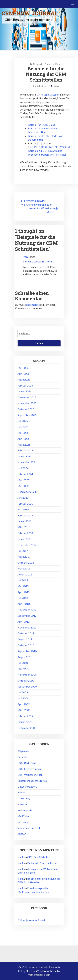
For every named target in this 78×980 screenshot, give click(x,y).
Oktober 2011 (26, 633)
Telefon (22, 834)
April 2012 (24, 622)
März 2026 (24, 380)
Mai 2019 (23, 509)
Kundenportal (25, 810)
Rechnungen (24, 822)
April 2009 (24, 704)
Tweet (41, 920)
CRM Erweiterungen (29, 769)
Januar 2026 (24, 391)
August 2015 (25, 574)
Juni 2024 (23, 468)
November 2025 (27, 403)
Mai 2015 (23, 586)
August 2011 (25, 639)
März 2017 (24, 557)
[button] (73, 4)
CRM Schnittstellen (48, 94)
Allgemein (38, 64)
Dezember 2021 (27, 492)
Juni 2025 (23, 427)
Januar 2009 (24, 722)
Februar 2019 (25, 515)
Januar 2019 (24, 521)
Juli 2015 (23, 580)
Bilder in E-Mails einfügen (42, 863)
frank (56, 86)
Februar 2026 (25, 385)
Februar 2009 (25, 716)
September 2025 (27, 415)
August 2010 (25, 657)
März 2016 (24, 568)
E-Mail (21, 792)
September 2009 (27, 686)
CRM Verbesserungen (30, 775)
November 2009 (27, 675)
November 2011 (27, 627)
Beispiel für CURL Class (41, 125)
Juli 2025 (23, 421)
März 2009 (24, 710)
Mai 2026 (23, 368)
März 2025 (24, 444)
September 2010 (27, 651)
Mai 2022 (23, 486)
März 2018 (24, 527)
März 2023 (24, 480)
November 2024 (27, 462)
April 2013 (24, 604)
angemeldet (33, 305)
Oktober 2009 (26, 681)
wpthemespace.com (39, 975)
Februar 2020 (25, 504)
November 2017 (27, 545)
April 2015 (24, 592)
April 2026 (24, 374)
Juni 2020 (23, 498)
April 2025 (24, 439)
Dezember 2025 (27, 397)
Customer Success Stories (32, 781)
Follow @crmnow (27, 920)
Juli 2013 (23, 598)
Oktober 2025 (26, 409)
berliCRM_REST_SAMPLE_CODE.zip (50, 147)
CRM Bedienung (27, 763)
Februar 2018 (25, 533)
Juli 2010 (23, 663)
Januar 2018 (24, 539)
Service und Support (29, 828)
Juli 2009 (23, 692)
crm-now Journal (30, 13)
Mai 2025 (23, 433)
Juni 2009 (23, 698)
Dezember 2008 (27, 728)
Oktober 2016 (26, 563)
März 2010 (24, 669)
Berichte (22, 757)
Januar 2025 (24, 456)
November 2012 (27, 610)
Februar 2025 (25, 450)
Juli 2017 (23, 551)
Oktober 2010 (26, 645)
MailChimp (24, 816)
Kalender (23, 804)
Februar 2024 (25, 474)
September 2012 (27, 616)
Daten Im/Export (54, 64)
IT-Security (24, 798)
